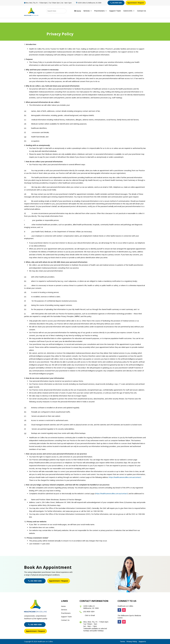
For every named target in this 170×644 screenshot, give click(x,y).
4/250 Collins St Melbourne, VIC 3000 (91, 607)
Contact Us (141, 11)
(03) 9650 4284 (117, 3)
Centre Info (128, 11)
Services (87, 11)
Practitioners (99, 11)
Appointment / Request (136, 3)
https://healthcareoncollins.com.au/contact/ (125, 477)
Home (78, 11)
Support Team (115, 11)
